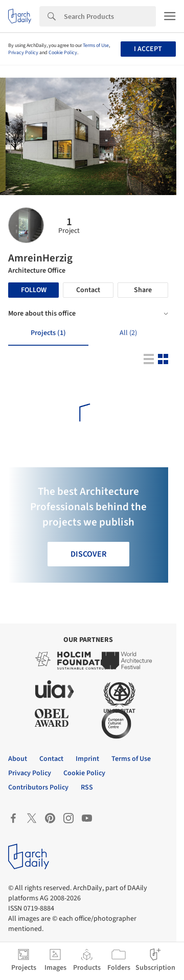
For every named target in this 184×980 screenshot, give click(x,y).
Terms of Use (96, 45)
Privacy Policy (23, 53)
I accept (148, 49)
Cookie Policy (63, 53)
